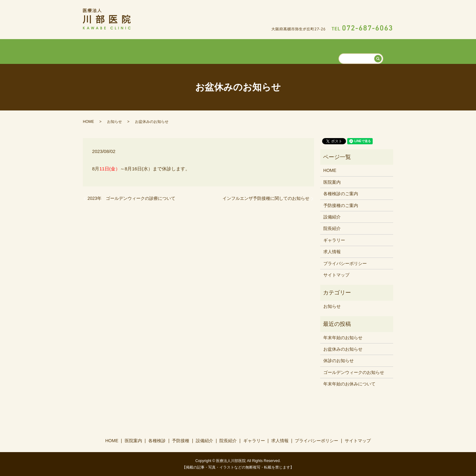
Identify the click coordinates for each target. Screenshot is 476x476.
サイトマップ (336, 275)
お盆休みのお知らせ (343, 349)
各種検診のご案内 (341, 193)
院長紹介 (275, 51)
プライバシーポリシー (345, 263)
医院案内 (164, 51)
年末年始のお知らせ (343, 337)
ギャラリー (305, 51)
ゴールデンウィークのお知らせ (354, 372)
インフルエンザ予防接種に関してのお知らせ (266, 198)
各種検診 (192, 51)
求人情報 (335, 51)
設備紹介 (248, 51)
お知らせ (115, 121)
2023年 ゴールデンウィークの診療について (131, 198)
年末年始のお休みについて (349, 384)
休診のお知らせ (339, 360)
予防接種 (220, 51)
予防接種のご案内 (341, 205)
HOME (138, 51)
